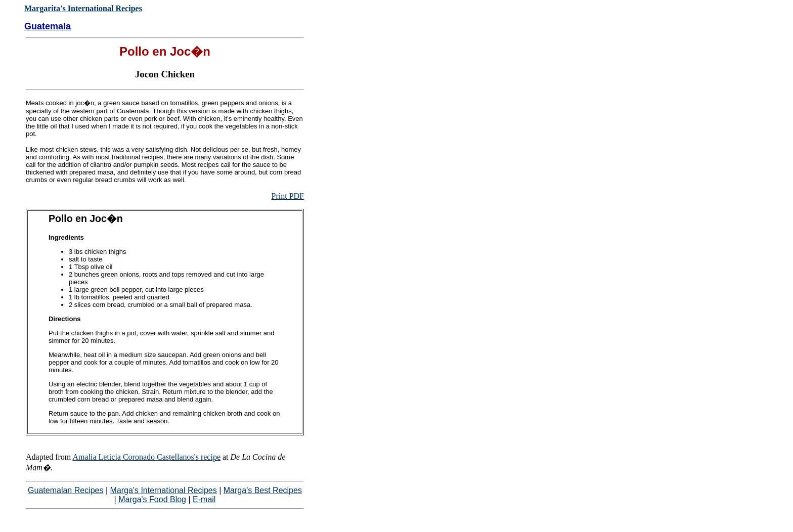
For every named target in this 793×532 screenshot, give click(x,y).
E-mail (204, 499)
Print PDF (288, 196)
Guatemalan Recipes (65, 490)
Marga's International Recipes (164, 490)
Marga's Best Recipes (263, 490)
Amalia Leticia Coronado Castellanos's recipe (146, 457)
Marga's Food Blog (152, 499)
